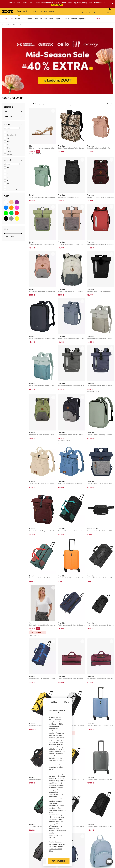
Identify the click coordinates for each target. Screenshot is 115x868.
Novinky (18, 18)
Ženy (19, 11)
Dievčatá (34, 11)
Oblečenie (28, 18)
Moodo (32, 557)
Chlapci (43, 11)
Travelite (61, 80)
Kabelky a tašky (47, 18)
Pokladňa (109, 11)
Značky (66, 18)
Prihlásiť (100, 11)
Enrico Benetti (93, 463)
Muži (25, 11)
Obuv (36, 18)
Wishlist (92, 11)
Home (52, 11)
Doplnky (58, 18)
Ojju (31, 80)
